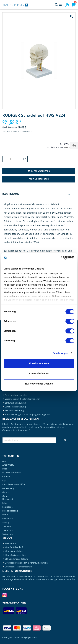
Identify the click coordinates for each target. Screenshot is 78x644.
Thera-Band (8, 526)
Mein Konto (10, 543)
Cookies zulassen (39, 363)
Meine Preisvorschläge (15, 555)
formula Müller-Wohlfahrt (14, 484)
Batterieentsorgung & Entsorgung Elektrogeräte (27, 415)
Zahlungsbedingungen (15, 403)
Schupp (6, 523)
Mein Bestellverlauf (14, 547)
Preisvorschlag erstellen (16, 395)
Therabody (8, 530)
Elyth (5, 481)
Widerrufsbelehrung (14, 411)
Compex (6, 477)
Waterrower (8, 534)
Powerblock (8, 519)
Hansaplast (8, 499)
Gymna (6, 496)
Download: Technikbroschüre (19, 567)
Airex (5, 461)
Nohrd (5, 515)
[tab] (39, 194)
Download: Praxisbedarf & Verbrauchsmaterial (27, 563)
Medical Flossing (10, 511)
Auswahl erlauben (39, 373)
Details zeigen (60, 353)
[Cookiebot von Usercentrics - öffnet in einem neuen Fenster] (61, 258)
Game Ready (8, 488)
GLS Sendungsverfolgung (17, 559)
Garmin (6, 492)
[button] (72, 19)
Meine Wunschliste (14, 551)
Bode (5, 469)
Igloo (5, 503)
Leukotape (7, 507)
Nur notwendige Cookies (39, 384)
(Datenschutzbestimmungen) (16, 430)
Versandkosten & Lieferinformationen (23, 399)
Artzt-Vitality (8, 465)
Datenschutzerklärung (15, 407)
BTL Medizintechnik (12, 473)
